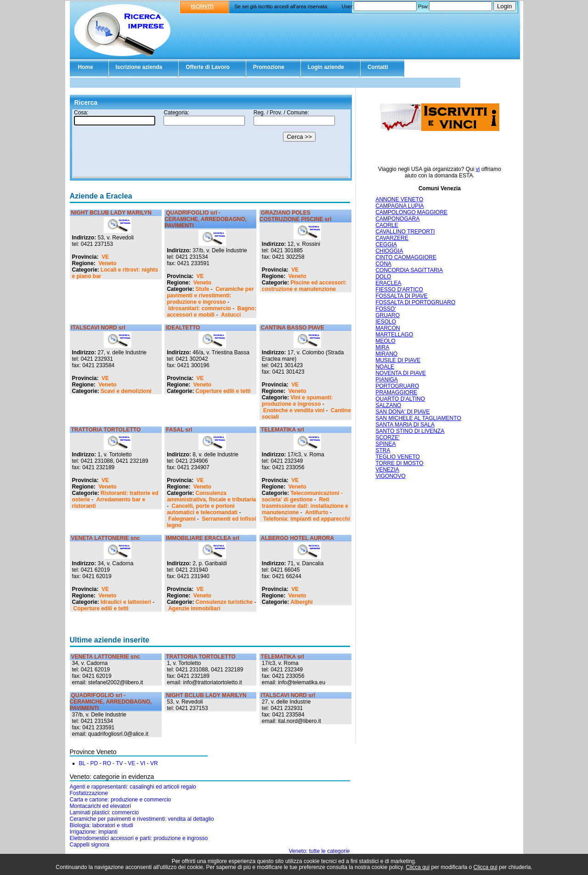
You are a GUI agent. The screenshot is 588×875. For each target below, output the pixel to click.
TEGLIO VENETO (397, 457)
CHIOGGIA (389, 251)
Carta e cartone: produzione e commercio (121, 800)
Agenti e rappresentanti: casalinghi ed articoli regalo (133, 787)
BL (82, 763)
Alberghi (302, 602)
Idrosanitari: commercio (200, 308)
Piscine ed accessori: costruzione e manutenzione (304, 286)
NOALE (385, 367)
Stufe (203, 289)
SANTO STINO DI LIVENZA (410, 431)
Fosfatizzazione (89, 793)
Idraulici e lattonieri (126, 602)
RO (107, 763)
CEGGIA (386, 244)
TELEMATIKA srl (283, 430)
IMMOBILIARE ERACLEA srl (203, 538)
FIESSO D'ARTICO (399, 290)
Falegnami (182, 519)
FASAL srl (179, 430)
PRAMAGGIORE (396, 392)
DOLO (383, 277)
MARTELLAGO (394, 335)
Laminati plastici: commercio (105, 812)
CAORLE (387, 225)
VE (105, 257)
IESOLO (386, 322)
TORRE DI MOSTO (399, 463)
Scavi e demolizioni (126, 391)
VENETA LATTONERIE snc (106, 538)
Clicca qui (418, 867)
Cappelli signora (90, 845)
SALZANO (388, 405)
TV (119, 763)
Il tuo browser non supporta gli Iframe (211, 144)
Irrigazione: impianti (94, 832)
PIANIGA (387, 380)
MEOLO (385, 341)
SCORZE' (387, 437)
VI (143, 763)
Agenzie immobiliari (194, 608)
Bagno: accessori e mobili (212, 312)
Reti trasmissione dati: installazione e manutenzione (305, 506)
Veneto (107, 263)
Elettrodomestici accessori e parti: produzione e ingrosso (139, 838)
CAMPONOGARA (397, 219)
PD (94, 763)
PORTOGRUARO (397, 386)
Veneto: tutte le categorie (319, 851)
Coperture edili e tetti (223, 391)
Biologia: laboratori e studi (102, 825)
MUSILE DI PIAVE (398, 360)
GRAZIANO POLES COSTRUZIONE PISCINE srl (296, 216)
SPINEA (385, 444)
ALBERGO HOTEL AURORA (297, 538)
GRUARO (387, 315)
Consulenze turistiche (224, 602)
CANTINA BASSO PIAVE (293, 328)
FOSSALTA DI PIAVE (401, 296)
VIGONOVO (390, 476)
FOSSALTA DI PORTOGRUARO (415, 302)
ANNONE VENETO (399, 199)
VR (154, 763)
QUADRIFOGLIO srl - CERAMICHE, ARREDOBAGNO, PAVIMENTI (206, 219)
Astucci (231, 315)
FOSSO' (385, 309)
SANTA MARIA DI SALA (405, 425)
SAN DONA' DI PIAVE (402, 412)
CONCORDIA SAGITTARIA (409, 270)
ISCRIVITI (203, 6)
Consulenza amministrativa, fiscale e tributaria (211, 496)
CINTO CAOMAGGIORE (406, 257)
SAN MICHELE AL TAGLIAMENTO (418, 418)
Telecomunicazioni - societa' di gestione (302, 496)
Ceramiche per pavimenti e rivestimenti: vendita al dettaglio (142, 819)
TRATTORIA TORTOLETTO (106, 430)
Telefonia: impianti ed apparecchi (307, 519)
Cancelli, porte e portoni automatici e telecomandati (202, 509)
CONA (383, 264)
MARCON (387, 328)
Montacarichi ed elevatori (100, 806)
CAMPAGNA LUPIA (399, 206)
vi (478, 169)
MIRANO (386, 354)
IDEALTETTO (183, 328)
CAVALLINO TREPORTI (405, 232)
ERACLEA (388, 283)
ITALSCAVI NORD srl (98, 328)
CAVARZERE (392, 238)
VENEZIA (387, 470)
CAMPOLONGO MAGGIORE (411, 212)
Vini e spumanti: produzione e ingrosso (297, 401)
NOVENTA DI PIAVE (401, 373)
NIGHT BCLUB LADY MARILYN (111, 213)
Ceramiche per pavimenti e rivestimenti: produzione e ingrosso (210, 295)
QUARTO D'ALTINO (400, 399)
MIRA (382, 347)
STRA (383, 450)
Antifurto (317, 512)
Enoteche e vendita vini (294, 410)
